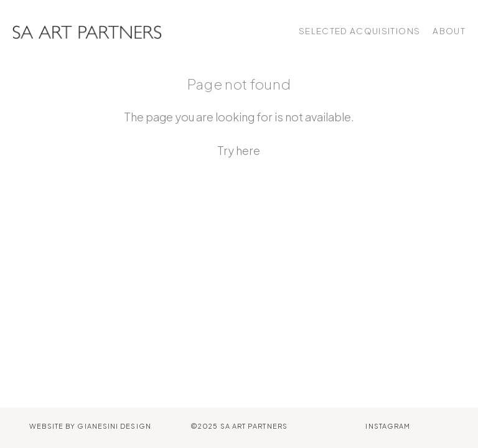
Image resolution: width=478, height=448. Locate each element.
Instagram (388, 426)
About (449, 31)
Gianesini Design (114, 426)
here (248, 150)
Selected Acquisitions (359, 31)
